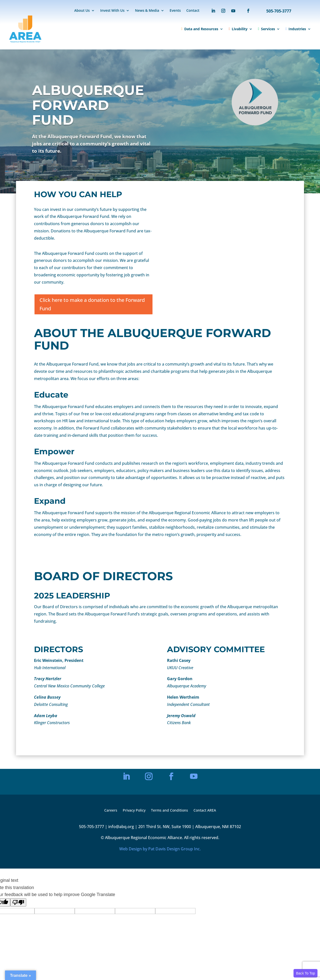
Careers (111, 811)
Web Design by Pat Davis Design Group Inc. (160, 849)
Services (266, 29)
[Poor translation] (18, 902)
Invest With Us (112, 11)
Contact (193, 11)
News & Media (147, 11)
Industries (296, 29)
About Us (82, 11)
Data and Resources (200, 29)
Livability (238, 29)
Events (175, 11)
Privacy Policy (134, 811)
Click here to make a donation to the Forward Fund (92, 304)
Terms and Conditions (169, 811)
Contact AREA (205, 811)
